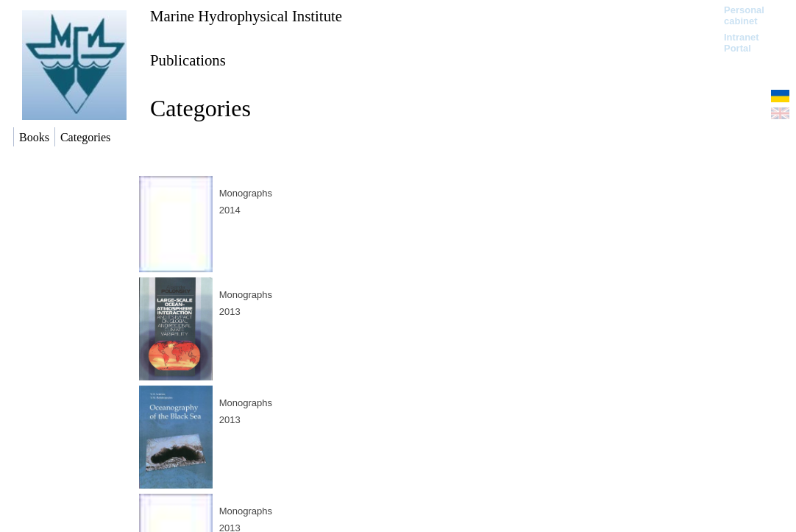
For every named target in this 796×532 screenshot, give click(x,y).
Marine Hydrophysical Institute (246, 16)
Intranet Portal (742, 43)
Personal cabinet (744, 15)
